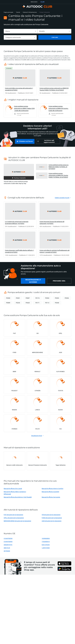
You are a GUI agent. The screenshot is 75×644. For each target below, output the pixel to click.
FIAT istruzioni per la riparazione (13, 515)
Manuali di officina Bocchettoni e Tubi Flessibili (18, 497)
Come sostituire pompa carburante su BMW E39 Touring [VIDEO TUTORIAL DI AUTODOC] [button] (58, 175)
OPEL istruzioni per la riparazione (14, 518)
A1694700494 (8, 542)
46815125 (7, 548)
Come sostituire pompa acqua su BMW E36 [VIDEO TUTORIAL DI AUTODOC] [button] (58, 167)
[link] (20, 82)
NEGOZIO (34, 2)
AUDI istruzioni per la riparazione (52, 521)
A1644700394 (8, 538)
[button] (19, 172)
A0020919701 (8, 545)
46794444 (7, 551)
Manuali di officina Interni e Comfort (52, 489)
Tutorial (18, 12)
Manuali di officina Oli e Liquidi (13, 489)
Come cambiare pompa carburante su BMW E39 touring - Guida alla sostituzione (59, 108)
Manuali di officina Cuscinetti (50, 492)
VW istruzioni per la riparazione (51, 515)
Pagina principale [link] (8, 12)
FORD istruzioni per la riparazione (52, 518)
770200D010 (46, 542)
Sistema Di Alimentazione (30, 12)
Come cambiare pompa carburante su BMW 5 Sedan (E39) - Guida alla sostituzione (24, 108)
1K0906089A (46, 538)
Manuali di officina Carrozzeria (51, 497)
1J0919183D (46, 548)
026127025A (46, 545)
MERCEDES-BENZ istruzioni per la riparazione (17, 521)
